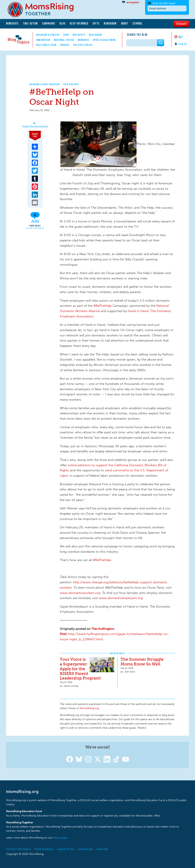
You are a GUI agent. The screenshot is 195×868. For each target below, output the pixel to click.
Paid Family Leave (46, 45)
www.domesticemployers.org (120, 598)
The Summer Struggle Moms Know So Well (142, 662)
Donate (181, 24)
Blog (62, 23)
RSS (181, 37)
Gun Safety (79, 35)
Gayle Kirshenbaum (35, 127)
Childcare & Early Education (45, 84)
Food (66, 35)
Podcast (65, 45)
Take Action (30, 23)
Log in (183, 44)
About (125, 23)
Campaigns (49, 23)
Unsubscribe (86, 849)
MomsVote (12, 23)
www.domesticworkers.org (80, 593)
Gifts (96, 23)
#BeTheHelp (103, 306)
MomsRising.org (43, 10)
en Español (133, 2)
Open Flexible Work (104, 40)
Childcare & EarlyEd (48, 35)
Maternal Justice (64, 40)
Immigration (43, 40)
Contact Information (19, 849)
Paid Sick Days (71, 84)
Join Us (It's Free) (164, 3)
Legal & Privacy (66, 849)
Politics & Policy (83, 45)
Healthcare (96, 35)
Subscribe (102, 849)
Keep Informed (79, 23)
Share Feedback (44, 849)
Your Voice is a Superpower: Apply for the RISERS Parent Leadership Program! (80, 669)
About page (60, 838)
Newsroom (110, 23)
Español (138, 23)
